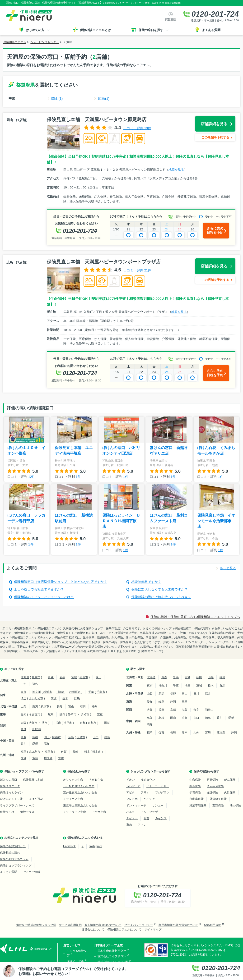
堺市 (45, 723)
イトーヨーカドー (158, 786)
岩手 (62, 677)
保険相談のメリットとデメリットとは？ (44, 597)
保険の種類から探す (206, 771)
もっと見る (228, 568)
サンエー (158, 806)
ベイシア (149, 799)
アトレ (142, 825)
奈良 (23, 729)
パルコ (131, 812)
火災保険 (230, 792)
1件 (78, 477)
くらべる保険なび (77, 953)
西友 (146, 818)
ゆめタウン (148, 780)
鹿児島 (48, 758)
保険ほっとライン (11, 792)
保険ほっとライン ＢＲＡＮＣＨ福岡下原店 (121, 521)
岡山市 (56, 737)
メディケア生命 (73, 799)
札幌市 (36, 677)
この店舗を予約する (215, 137)
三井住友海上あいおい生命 (80, 792)
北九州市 (35, 752)
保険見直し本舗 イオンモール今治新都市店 (216, 521)
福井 (94, 706)
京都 (83, 723)
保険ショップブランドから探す (24, 771)
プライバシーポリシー (139, 925)
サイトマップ (153, 930)
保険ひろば (7, 812)
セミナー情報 (32, 872)
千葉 (91, 692)
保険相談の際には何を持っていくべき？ (161, 597)
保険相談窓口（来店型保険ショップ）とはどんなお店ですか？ (61, 582)
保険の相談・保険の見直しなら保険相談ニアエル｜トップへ (195, 617)
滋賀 (107, 723)
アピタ (131, 792)
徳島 (107, 737)
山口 (96, 737)
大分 (23, 758)
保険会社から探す (79, 771)
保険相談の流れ (10, 853)
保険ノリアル (75, 961)
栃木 (65, 698)
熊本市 (97, 752)
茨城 (54, 698)
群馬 (77, 698)
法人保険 (235, 806)
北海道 (25, 677)
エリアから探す (14, 669)
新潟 (35, 706)
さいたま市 (36, 698)
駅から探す (138, 669)
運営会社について (93, 930)
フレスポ (132, 799)
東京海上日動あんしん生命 (80, 806)
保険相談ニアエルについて (124, 930)
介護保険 (212, 792)
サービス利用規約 (70, 925)
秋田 (98, 677)
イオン (131, 780)
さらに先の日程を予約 (215, 230)
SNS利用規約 (213, 925)
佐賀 (64, 752)
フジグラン (162, 792)
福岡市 (49, 752)
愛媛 (35, 744)
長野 (60, 706)
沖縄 (61, 758)
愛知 (23, 714)
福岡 (23, 752)
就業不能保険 (198, 806)
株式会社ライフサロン (112, 956)
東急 (129, 825)
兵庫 (58, 723)
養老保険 (195, 786)
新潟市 (45, 706)
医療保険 (212, 780)
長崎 (75, 752)
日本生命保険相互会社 (112, 951)
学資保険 (195, 792)
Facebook (69, 846)
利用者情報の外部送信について (178, 925)
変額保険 (218, 806)
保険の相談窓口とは (13, 846)
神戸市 (68, 723)
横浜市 (48, 692)
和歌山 (37, 729)
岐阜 (51, 714)
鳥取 (23, 737)
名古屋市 (35, 714)
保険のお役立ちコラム (14, 859)
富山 (71, 706)
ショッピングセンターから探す (150, 771)
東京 (23, 692)
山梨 (23, 706)
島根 (35, 737)
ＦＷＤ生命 (96, 780)
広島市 (81, 737)
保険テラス (27, 812)
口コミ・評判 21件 (137, 270)
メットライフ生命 (75, 812)
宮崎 (35, 758)
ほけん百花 (36, 799)
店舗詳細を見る (214, 124)
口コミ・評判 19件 (137, 128)
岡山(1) (57, 98)
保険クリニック (10, 786)
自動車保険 (196, 799)
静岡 (62, 714)
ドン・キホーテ (136, 806)
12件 (32, 477)
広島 (71, 737)
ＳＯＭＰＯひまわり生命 (79, 786)
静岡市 (72, 714)
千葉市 (101, 692)
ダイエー (132, 818)
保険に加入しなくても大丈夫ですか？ (159, 589)
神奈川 (37, 692)
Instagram (96, 846)
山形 (23, 684)
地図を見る (176, 170)
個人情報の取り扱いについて (103, 925)
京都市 (92, 723)
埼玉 (23, 698)
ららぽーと (133, 786)
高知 (47, 744)
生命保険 (195, 780)
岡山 (47, 737)
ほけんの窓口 (9, 780)
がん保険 (230, 780)
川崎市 (61, 692)
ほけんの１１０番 (11, 799)
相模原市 (75, 692)
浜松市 (85, 714)
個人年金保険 (215, 786)
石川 (83, 706)
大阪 (23, 723)
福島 (35, 684)
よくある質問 (9, 872)
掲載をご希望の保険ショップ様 (36, 925)
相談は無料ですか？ (146, 582)
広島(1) (104, 98)
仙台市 (84, 677)
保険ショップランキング (16, 866)
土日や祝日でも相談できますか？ (39, 589)
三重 (100, 714)
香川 (23, 744)
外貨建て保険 (218, 799)
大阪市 (33, 723)
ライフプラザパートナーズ (17, 806)
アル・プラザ (149, 812)
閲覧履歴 (171, 19)
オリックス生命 (73, 780)
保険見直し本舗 (33, 780)
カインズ (161, 818)
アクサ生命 (99, 812)
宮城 (74, 677)
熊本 (87, 752)
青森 (51, 677)
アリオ (145, 792)
